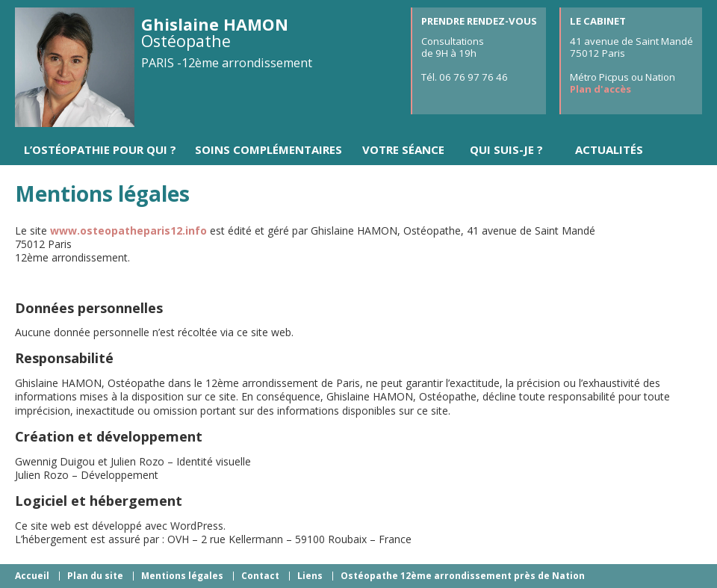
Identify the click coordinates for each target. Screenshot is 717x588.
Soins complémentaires (269, 149)
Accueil (32, 576)
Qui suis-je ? (506, 149)
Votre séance (403, 149)
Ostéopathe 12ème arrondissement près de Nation (463, 576)
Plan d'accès (600, 89)
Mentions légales (182, 576)
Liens (310, 576)
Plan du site (95, 576)
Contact (260, 576)
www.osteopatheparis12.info (128, 230)
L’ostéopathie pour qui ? (100, 149)
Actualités (609, 149)
